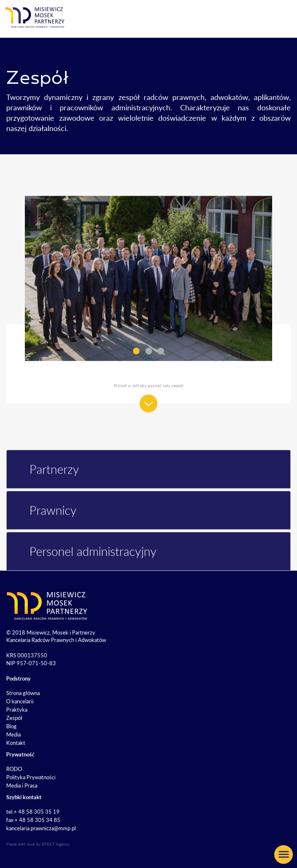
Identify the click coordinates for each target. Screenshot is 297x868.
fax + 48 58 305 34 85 (33, 820)
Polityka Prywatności (31, 777)
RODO (14, 769)
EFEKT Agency (56, 844)
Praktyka (17, 710)
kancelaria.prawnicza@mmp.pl (41, 828)
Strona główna (23, 693)
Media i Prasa (22, 785)
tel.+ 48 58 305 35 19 (33, 812)
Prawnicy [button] (46, 521)
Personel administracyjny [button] (86, 562)
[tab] (148, 480)
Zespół (14, 718)
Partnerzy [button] (47, 480)
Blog (11, 726)
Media (13, 734)
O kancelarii (20, 701)
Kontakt (16, 743)
